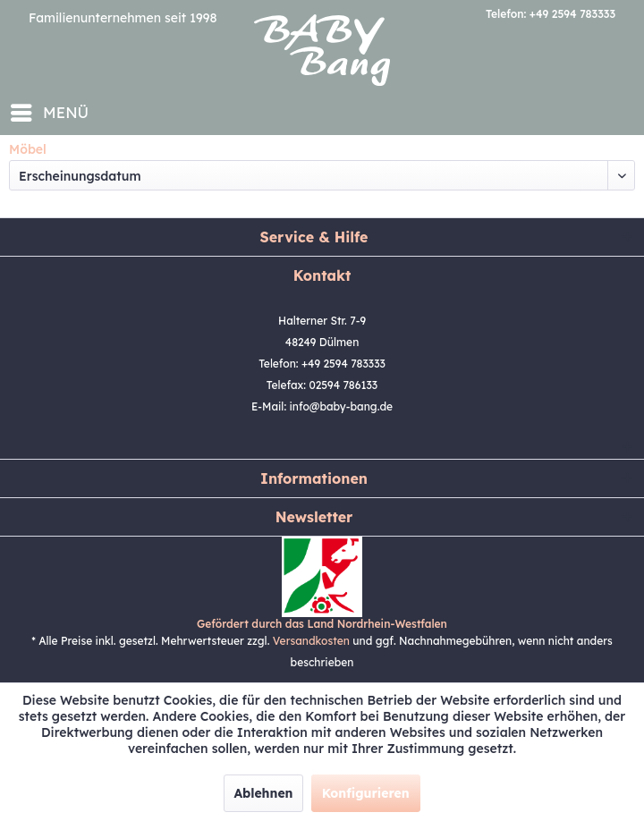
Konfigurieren (366, 793)
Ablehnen (263, 793)
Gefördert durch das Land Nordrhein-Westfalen (322, 624)
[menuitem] (49, 113)
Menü (50, 110)
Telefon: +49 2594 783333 (551, 14)
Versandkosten (311, 641)
